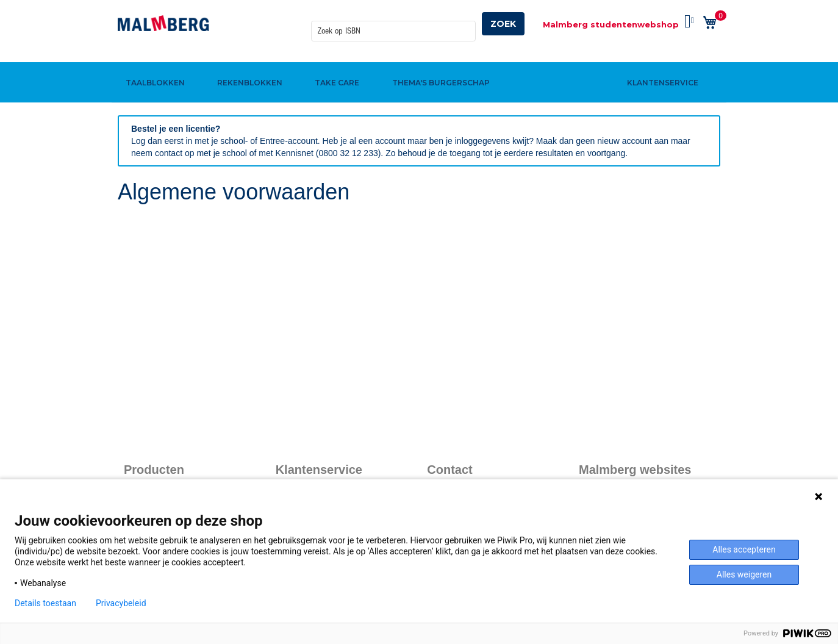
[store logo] (163, 23)
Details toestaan (45, 603)
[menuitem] (153, 63)
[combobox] (393, 24)
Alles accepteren (744, 549)
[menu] (419, 63)
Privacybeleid (121, 603)
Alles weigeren (744, 574)
